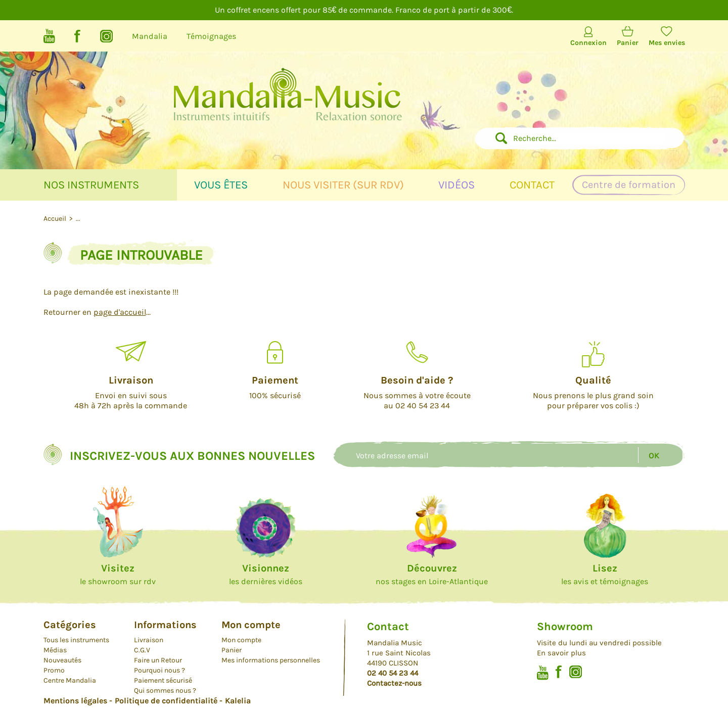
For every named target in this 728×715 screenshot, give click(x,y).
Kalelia (238, 701)
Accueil (56, 219)
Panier (628, 43)
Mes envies (667, 43)
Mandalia (150, 36)
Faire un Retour (158, 660)
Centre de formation (629, 185)
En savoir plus (561, 653)
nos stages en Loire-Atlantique (432, 574)
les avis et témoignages (605, 574)
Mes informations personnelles (271, 660)
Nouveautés (62, 660)
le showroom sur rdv (118, 574)
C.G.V (142, 650)
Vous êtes (221, 185)
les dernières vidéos (266, 574)
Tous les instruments (76, 640)
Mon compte (241, 640)
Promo (54, 670)
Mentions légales (75, 701)
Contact (532, 185)
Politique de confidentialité (166, 701)
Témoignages (211, 36)
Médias (55, 650)
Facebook (78, 36)
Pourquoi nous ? (160, 670)
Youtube (49, 36)
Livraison (149, 640)
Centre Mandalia (70, 680)
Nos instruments (91, 185)
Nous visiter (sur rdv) (343, 185)
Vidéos (457, 185)
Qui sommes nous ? (165, 690)
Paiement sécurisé (163, 680)
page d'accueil (120, 312)
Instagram (106, 36)
